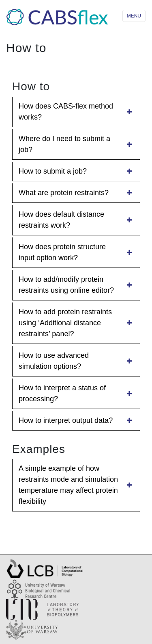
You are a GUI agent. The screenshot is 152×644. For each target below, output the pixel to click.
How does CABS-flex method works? (76, 112)
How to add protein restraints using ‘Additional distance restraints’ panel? (76, 323)
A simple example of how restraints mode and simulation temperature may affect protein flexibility (76, 485)
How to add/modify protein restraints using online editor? (76, 285)
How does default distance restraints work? (76, 220)
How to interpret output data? (76, 420)
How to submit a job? (76, 171)
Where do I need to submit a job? (76, 144)
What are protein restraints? (76, 193)
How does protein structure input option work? (76, 252)
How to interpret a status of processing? (76, 393)
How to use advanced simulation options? (76, 361)
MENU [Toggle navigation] (134, 16)
